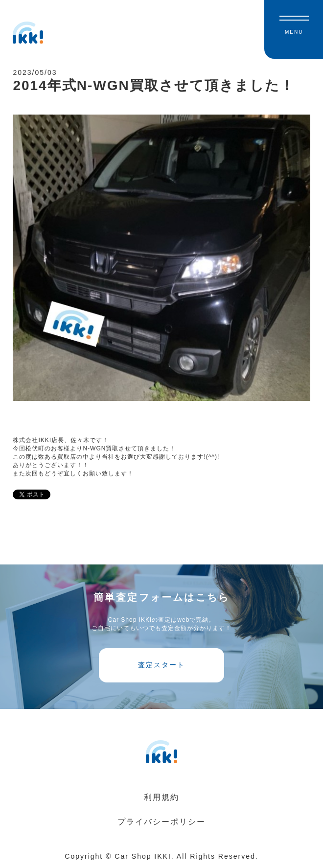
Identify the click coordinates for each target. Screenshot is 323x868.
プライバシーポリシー (161, 822)
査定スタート (161, 665)
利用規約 (161, 797)
